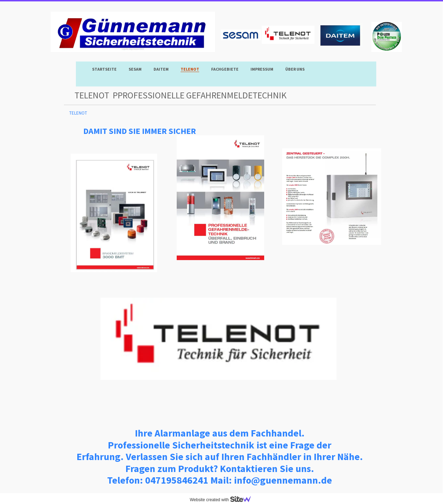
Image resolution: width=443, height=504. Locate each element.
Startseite (104, 69)
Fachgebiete (225, 69)
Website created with (223, 500)
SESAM (135, 69)
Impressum (262, 69)
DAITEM (161, 69)
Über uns (295, 69)
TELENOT (190, 69)
